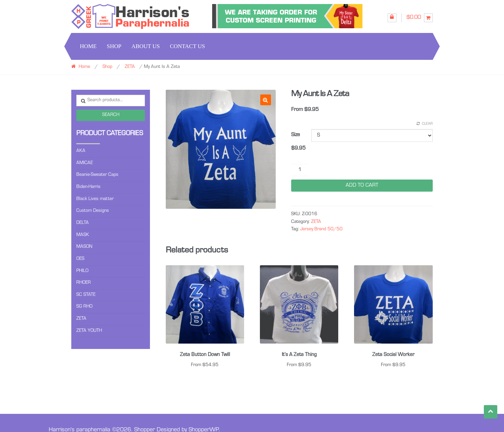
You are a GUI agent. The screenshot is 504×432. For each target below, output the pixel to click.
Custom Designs (93, 211)
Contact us (187, 46)
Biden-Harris (88, 187)
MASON (84, 247)
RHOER (84, 283)
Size (296, 135)
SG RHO (84, 307)
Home (88, 46)
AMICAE (85, 163)
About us (146, 46)
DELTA (83, 223)
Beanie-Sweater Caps (97, 175)
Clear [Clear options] (427, 124)
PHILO (82, 271)
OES (80, 259)
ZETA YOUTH (89, 331)
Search (111, 115)
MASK (83, 235)
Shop (114, 46)
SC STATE (86, 295)
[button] (266, 100)
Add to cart (362, 186)
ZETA (130, 67)
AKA (81, 151)
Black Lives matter (95, 199)
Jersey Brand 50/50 (321, 230)
